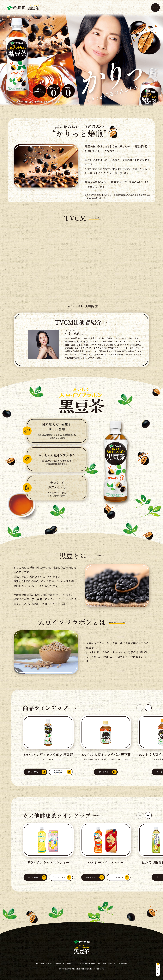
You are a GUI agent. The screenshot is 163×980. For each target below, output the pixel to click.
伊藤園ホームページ (64, 963)
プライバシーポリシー (85, 963)
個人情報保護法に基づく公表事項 (113, 963)
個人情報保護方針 (44, 963)
